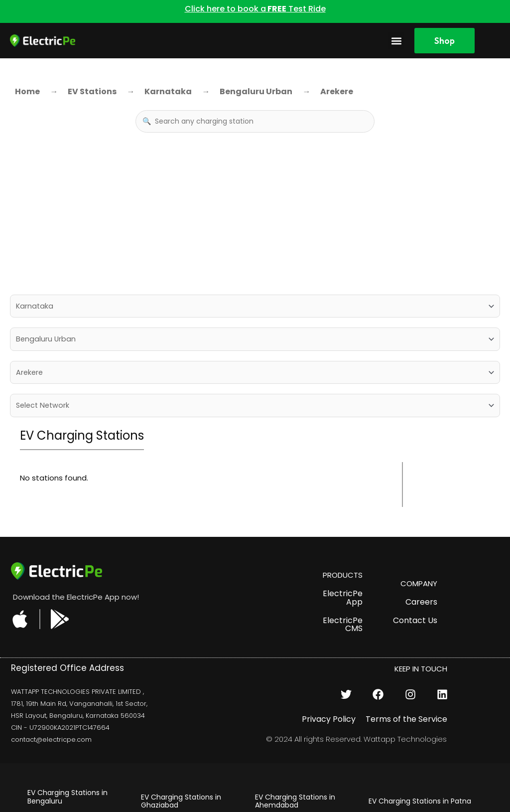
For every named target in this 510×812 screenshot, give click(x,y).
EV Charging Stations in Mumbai (409, 748)
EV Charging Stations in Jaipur (67, 730)
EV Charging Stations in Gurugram (181, 734)
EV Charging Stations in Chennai (67, 756)
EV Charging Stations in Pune (305, 783)
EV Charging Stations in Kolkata (409, 775)
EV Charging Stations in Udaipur (295, 761)
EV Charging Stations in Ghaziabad (181, 707)
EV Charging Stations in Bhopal (295, 734)
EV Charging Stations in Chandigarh (67, 783)
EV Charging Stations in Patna (420, 707)
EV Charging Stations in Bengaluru (67, 703)
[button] (396, 41)
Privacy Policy (329, 625)
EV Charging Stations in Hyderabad (181, 779)
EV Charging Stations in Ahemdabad (295, 707)
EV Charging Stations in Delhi (191, 757)
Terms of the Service (406, 625)
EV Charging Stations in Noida (419, 726)
